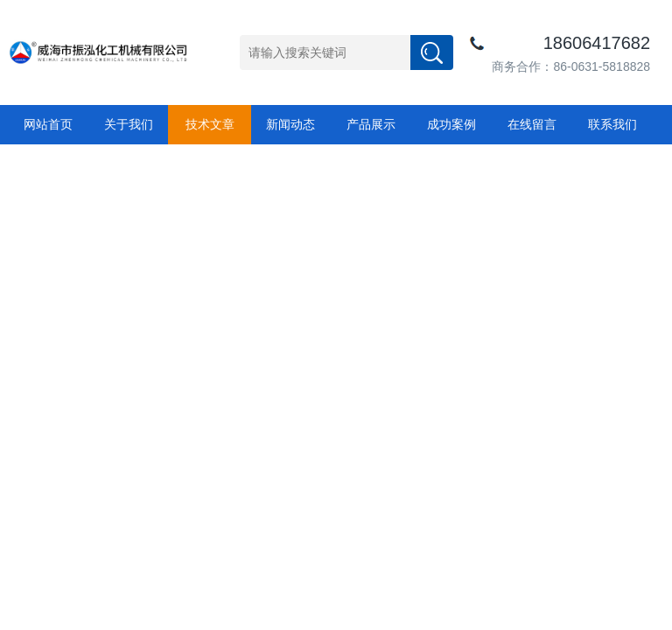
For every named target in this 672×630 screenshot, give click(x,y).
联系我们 (612, 124)
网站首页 (48, 124)
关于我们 (129, 124)
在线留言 (532, 124)
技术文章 (210, 124)
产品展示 (371, 124)
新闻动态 (290, 124)
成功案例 (451, 124)
